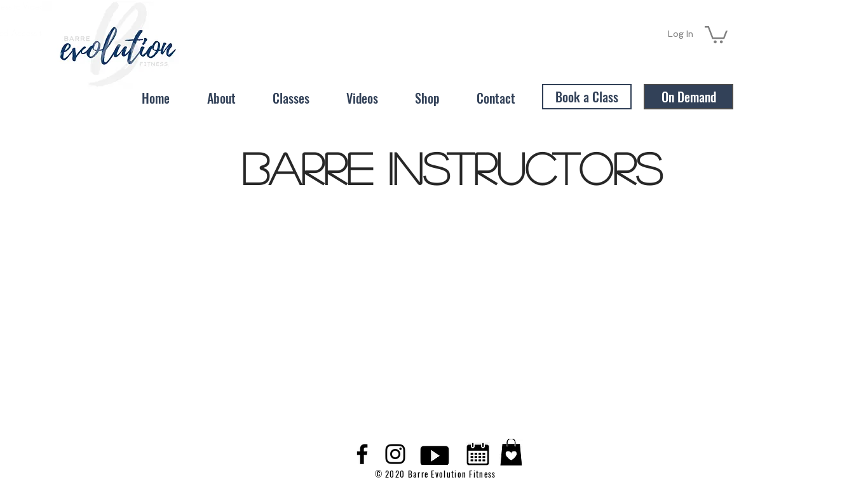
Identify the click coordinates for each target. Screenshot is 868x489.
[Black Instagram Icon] (395, 454)
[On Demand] (688, 97)
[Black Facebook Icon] (362, 454)
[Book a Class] (587, 97)
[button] (716, 34)
